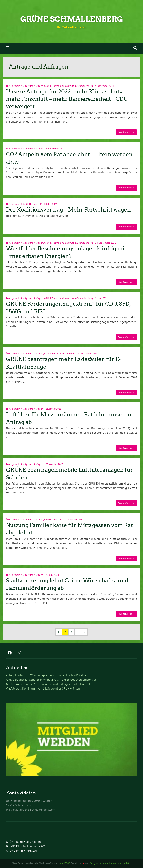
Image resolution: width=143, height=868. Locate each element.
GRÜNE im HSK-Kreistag (21, 851)
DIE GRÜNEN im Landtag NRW (25, 846)
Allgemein (15, 86)
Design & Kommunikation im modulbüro (110, 863)
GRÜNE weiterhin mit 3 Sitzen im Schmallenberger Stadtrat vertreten (50, 684)
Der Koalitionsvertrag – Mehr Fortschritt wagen (68, 210)
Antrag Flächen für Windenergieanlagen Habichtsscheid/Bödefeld (48, 675)
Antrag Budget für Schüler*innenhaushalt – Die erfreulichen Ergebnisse (51, 680)
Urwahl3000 (64, 863)
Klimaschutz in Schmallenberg (77, 86)
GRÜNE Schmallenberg (72, 19)
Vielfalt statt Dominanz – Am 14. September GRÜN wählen (43, 688)
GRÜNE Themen (52, 86)
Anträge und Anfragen (32, 86)
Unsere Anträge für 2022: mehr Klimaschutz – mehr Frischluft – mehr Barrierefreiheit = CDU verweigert (67, 99)
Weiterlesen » (126, 132)
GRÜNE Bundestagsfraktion (23, 842)
